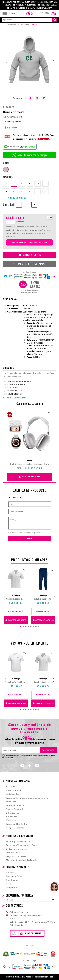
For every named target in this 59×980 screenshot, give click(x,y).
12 (45, 184)
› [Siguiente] (53, 61)
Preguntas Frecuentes (16, 856)
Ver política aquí (13, 757)
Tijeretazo (11, 872)
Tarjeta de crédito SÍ (15, 805)
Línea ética (11, 820)
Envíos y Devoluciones (16, 849)
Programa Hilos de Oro (16, 824)
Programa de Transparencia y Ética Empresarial (27, 798)
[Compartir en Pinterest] (44, 98)
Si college (9, 107)
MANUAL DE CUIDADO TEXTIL (15, 398)
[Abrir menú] (9, 13)
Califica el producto (13, 121)
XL (45, 191)
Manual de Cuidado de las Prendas (22, 860)
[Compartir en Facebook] (31, 98)
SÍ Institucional (13, 813)
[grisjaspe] (6, 169)
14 (6, 191)
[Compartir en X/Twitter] (37, 98)
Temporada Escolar (15, 876)
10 (38, 184)
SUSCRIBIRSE (48, 750)
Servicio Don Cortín (15, 809)
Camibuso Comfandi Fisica (16, 682)
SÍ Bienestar (11, 817)
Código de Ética (13, 794)
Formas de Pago (13, 853)
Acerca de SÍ (12, 787)
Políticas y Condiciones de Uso (20, 841)
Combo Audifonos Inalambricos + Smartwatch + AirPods (29, 464)
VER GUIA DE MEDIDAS (17, 198)
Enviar (29, 538)
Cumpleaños (12, 887)
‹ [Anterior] (6, 61)
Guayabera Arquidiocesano (16, 599)
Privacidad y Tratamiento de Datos (22, 845)
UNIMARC (29, 461)
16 (14, 191)
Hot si (9, 884)
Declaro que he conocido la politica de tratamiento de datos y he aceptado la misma (29, 756)
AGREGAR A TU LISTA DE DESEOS (29, 264)
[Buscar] (55, 20)
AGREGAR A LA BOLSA (29, 255)
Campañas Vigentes (15, 828)
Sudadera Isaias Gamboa (43, 599)
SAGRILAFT (11, 801)
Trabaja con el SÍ (13, 790)
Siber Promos (12, 880)
